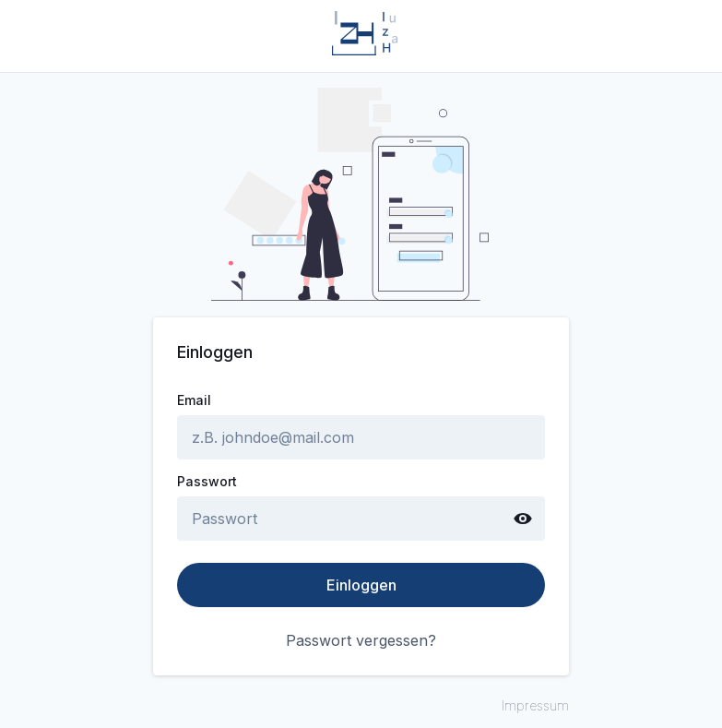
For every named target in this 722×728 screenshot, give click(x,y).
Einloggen (361, 585)
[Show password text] (523, 519)
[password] (341, 519)
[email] (361, 437)
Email (194, 400)
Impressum (535, 705)
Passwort (207, 482)
